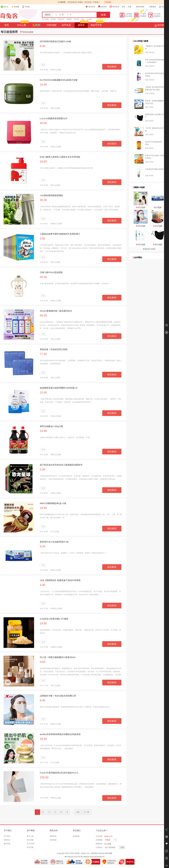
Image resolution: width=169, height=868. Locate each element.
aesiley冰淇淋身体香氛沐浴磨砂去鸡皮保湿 (60, 734)
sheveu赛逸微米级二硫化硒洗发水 (56, 311)
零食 (83, 19)
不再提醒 (108, 2)
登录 (123, 7)
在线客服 (164, 7)
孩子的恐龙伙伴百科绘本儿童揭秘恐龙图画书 (61, 465)
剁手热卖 (66, 25)
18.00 (43, 162)
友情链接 (53, 840)
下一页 (86, 812)
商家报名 (53, 836)
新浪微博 (76, 836)
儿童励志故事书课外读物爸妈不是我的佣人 (60, 234)
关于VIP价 (31, 844)
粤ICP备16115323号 (72, 857)
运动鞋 (89, 19)
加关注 (5, 7)
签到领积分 (161, 25)
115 (78, 812)
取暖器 (69, 19)
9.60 (43, 662)
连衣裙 (53, 19)
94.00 (43, 315)
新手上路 (30, 836)
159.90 (44, 777)
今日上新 (23, 24)
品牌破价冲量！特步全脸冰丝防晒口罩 (58, 696)
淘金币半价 (97, 24)
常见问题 (30, 847)
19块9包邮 (51, 25)
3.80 (43, 238)
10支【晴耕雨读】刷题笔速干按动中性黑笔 (60, 580)
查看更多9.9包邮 (149, 249)
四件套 (76, 19)
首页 (7, 25)
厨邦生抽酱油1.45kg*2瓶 (51, 426)
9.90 (43, 46)
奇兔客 (9, 16)
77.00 (43, 354)
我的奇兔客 (140, 7)
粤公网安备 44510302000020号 (93, 857)
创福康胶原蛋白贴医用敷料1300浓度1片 (59, 388)
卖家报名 (153, 7)
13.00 (43, 392)
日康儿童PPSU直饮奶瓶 (51, 272)
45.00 (43, 277)
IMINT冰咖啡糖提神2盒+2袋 (53, 503)
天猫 (43, 65)
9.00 (43, 546)
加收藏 (16, 7)
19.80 (43, 623)
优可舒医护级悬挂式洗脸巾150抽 (55, 41)
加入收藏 (108, 844)
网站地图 (109, 853)
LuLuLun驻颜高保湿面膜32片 (54, 118)
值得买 (83, 24)
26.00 (43, 200)
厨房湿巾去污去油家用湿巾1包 (54, 542)
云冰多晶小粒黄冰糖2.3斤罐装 (54, 619)
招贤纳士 (7, 840)
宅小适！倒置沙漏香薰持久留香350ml (58, 657)
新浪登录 (90, 7)
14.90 (43, 85)
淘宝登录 (114, 7)
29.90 (43, 739)
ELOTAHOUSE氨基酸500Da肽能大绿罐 (59, 80)
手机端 (26, 7)
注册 (129, 7)
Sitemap (102, 853)
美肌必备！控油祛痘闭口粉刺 (54, 349)
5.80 (43, 469)
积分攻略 (30, 840)
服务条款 (7, 844)
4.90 (43, 585)
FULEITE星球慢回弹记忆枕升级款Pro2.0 (59, 773)
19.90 (43, 431)
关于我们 (7, 836)
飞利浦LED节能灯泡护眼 (154, 169)
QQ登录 (102, 7)
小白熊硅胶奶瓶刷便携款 (51, 195)
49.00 (43, 123)
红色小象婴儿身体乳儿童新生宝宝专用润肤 (60, 157)
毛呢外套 (61, 19)
